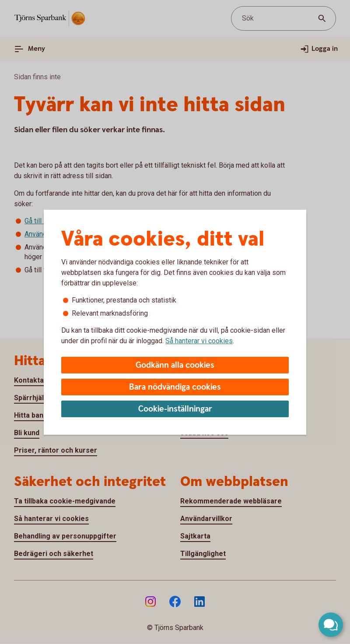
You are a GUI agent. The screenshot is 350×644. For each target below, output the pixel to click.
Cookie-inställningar (175, 409)
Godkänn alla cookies (175, 365)
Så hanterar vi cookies (199, 341)
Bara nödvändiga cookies (175, 387)
